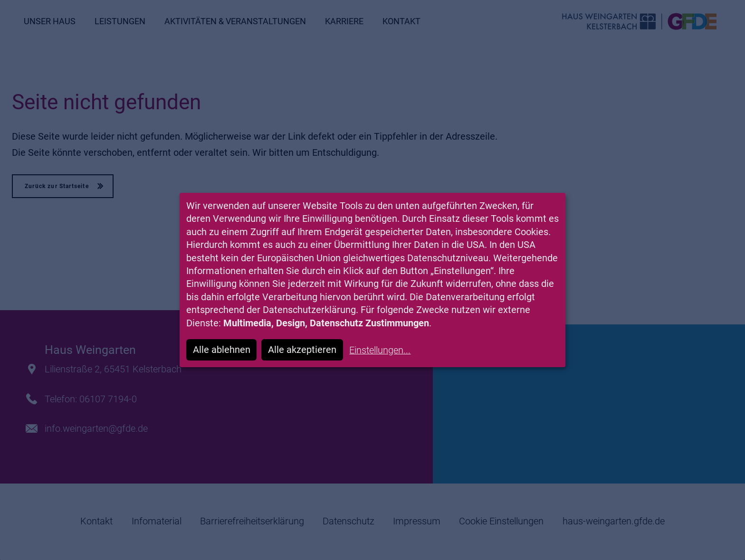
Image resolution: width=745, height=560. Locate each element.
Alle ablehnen (222, 350)
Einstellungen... (380, 350)
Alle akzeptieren (302, 350)
